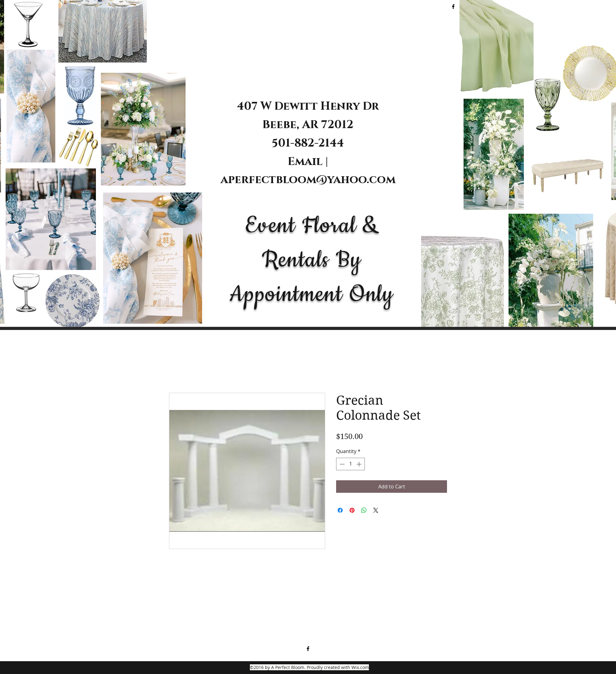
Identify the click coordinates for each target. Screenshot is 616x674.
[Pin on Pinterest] (352, 510)
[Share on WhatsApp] (364, 510)
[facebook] (453, 7)
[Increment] (360, 464)
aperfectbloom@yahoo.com (308, 180)
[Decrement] (341, 464)
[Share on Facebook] (340, 510)
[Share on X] (376, 510)
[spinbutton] (350, 464)
